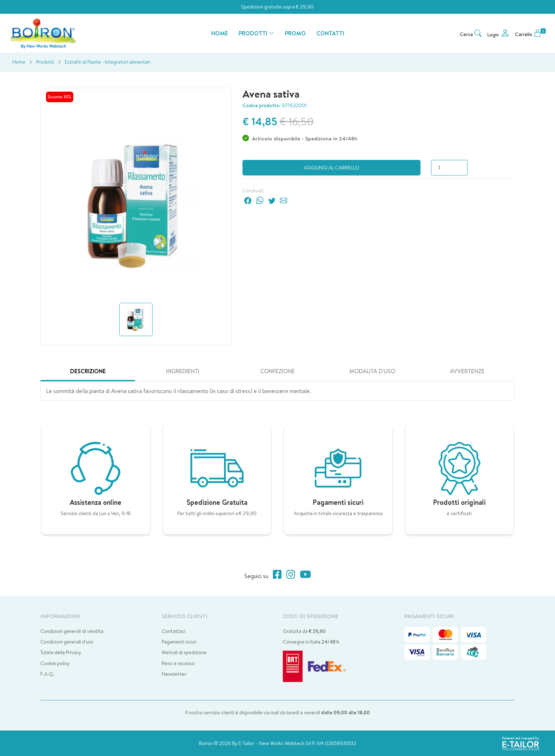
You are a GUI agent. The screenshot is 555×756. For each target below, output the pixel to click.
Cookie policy (55, 663)
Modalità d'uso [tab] (372, 371)
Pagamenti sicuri (179, 642)
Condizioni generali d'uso (67, 642)
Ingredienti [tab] (183, 371)
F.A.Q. (47, 674)
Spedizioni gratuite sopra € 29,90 (277, 7)
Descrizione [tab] (88, 371)
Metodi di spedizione (184, 652)
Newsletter (174, 674)
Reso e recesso (178, 663)
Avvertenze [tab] (467, 371)
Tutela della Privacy (61, 652)
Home (19, 62)
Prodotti (45, 62)
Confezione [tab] (277, 371)
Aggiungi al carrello (331, 168)
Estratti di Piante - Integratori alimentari (108, 62)
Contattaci (174, 631)
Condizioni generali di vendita (72, 631)
